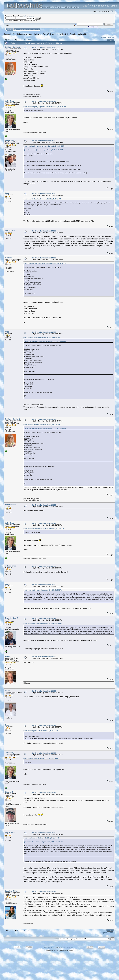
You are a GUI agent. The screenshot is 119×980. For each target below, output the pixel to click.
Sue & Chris (10, 230)
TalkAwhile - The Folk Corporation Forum (18, 34)
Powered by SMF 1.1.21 (50, 947)
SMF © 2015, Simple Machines (67, 947)
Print (111, 40)
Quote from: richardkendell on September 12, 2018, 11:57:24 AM (44, 529)
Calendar (22, 29)
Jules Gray (10, 101)
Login (29, 29)
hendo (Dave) (11, 140)
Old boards (37, 34)
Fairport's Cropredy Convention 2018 (55, 34)
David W (9, 257)
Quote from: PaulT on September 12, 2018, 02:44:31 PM (41, 759)
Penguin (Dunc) (12, 618)
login (25, 16)
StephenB (9, 792)
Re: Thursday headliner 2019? (44, 48)
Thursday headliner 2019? (79, 34)
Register (36, 29)
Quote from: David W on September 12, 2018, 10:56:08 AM (42, 338)
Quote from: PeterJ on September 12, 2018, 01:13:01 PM (41, 838)
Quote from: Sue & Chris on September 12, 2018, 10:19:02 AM (43, 590)
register (31, 16)
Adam (8, 691)
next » (112, 37)
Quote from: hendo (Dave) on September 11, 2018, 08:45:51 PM (44, 150)
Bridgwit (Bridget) (12, 47)
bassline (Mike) (11, 891)
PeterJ (8, 584)
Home (10, 29)
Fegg (7, 193)
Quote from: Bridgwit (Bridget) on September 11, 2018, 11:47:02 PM (45, 107)
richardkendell (11, 505)
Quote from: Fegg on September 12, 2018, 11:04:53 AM (41, 731)
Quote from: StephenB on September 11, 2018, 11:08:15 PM (42, 199)
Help (16, 29)
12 (22, 40)
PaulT (7, 656)
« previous (105, 37)
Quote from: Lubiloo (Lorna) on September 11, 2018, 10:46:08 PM (44, 146)
